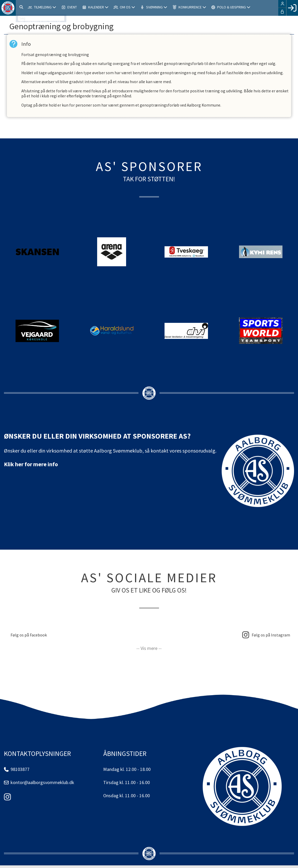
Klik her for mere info (31, 467)
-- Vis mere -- (149, 651)
